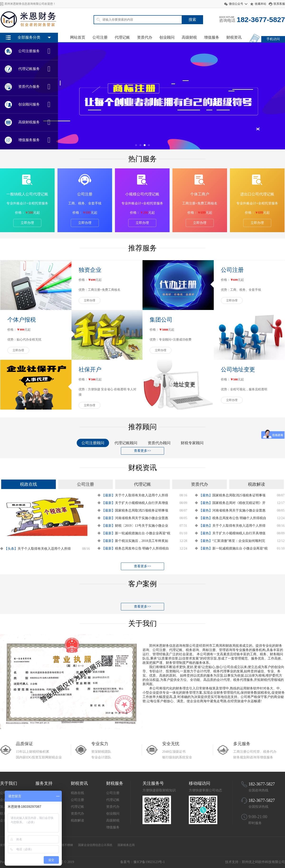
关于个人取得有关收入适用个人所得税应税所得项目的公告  (44, 549)
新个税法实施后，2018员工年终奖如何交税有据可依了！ (142, 541)
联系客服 (279, 4)
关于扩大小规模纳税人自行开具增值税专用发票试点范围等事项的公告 (142, 503)
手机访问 (273, 39)
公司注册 (100, 37)
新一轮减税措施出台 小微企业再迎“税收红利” (143, 534)
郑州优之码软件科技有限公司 (263, 862)
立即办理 (27, 223)
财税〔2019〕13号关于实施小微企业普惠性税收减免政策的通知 (142, 526)
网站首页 (78, 37)
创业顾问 (167, 37)
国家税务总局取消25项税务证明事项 (142, 510)
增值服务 (212, 37)
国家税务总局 (126, 845)
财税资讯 (234, 37)
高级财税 (189, 37)
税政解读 (77, 820)
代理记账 (122, 37)
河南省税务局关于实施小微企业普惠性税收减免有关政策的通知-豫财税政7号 (142, 519)
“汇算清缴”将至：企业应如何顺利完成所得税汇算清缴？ (239, 541)
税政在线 (77, 793)
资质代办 (145, 37)
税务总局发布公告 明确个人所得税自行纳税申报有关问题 (142, 549)
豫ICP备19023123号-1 (149, 862)
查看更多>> (142, 451)
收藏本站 (261, 4)
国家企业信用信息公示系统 (95, 845)
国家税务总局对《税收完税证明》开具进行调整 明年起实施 (239, 503)
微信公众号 (236, 4)
